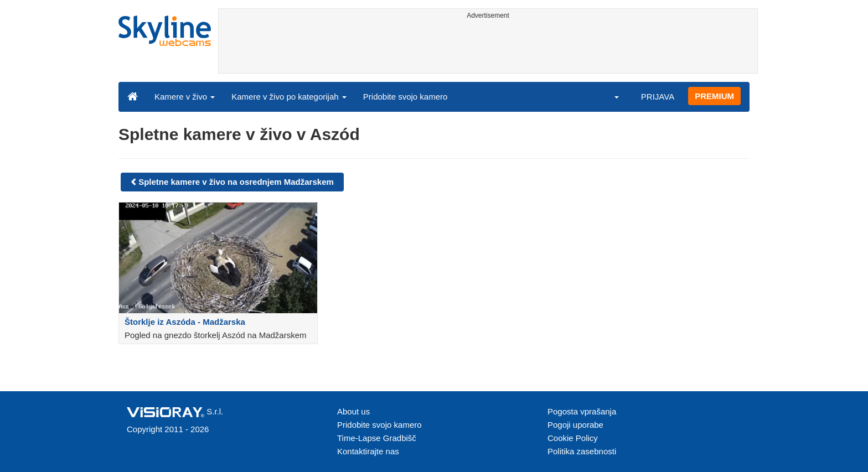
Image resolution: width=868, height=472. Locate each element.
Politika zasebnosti (582, 451)
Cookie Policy (573, 438)
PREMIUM (714, 96)
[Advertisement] (488, 48)
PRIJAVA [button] (658, 97)
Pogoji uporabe (575, 425)
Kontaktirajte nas (368, 451)
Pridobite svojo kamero (405, 97)
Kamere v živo (185, 97)
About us (353, 411)
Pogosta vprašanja (582, 411)
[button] (609, 96)
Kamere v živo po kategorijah (289, 97)
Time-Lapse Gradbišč (377, 438)
